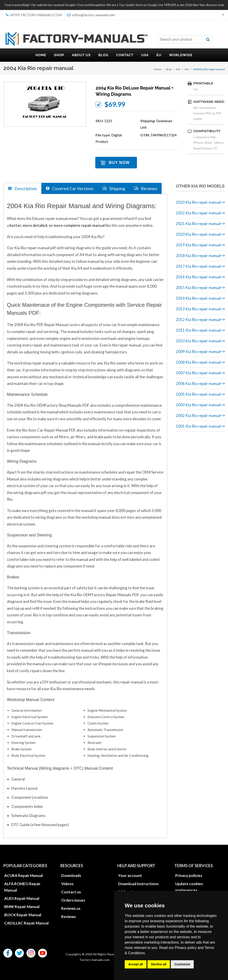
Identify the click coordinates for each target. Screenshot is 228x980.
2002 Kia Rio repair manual (198, 415)
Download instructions (138, 884)
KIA (178, 69)
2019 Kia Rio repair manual (198, 245)
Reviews (68, 917)
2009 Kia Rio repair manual (198, 352)
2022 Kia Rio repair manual (198, 213)
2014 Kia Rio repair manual (198, 298)
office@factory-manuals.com (91, 15)
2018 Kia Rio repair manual (198, 256)
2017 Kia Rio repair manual (198, 266)
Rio (187, 69)
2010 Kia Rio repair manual (198, 341)
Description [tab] (22, 188)
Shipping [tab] (114, 188)
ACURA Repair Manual (23, 875)
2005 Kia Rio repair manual (198, 394)
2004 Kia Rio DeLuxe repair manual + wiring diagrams (134, 91)
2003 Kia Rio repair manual (198, 405)
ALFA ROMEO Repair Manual (22, 887)
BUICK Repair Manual (23, 915)
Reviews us (71, 908)
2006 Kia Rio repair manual (198, 383)
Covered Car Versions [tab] (70, 188)
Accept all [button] (136, 964)
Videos (67, 884)
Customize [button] (182, 964)
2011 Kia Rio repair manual (198, 330)
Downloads (71, 875)
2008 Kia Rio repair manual (198, 362)
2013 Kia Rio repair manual (198, 309)
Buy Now (119, 163)
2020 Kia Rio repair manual (198, 234)
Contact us (71, 892)
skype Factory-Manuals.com (34, 15)
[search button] (208, 40)
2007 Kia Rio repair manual (198, 373)
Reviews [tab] (146, 188)
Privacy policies (189, 875)
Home (158, 69)
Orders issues (73, 900)
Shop (169, 69)
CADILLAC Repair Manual (26, 923)
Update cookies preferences (189, 887)
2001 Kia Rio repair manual (198, 426)
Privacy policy (186, 948)
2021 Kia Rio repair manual (198, 224)
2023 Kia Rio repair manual (198, 202)
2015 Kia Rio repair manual (198, 288)
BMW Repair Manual (22, 907)
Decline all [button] (159, 964)
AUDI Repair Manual (22, 898)
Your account (130, 875)
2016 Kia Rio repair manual (198, 277)
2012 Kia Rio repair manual (198, 320)
